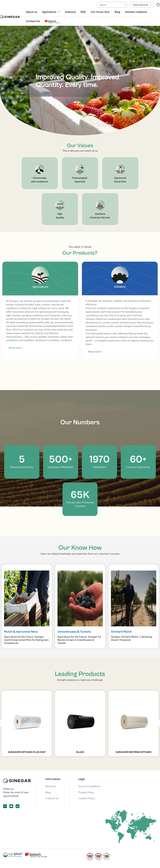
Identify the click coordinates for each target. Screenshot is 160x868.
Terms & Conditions (89, 786)
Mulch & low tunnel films (21, 632)
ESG (83, 12)
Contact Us (33, 21)
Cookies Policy (86, 798)
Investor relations (136, 12)
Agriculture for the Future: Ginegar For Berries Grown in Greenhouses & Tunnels (79, 640)
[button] (142, 5)
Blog (117, 12)
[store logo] (10, 17)
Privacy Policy (86, 792)
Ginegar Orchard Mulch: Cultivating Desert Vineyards (132, 638)
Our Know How (100, 12)
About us (32, 12)
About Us (51, 786)
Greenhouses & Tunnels (74, 632)
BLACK (80, 752)
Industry (70, 12)
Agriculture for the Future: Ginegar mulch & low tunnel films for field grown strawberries (26, 640)
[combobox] (112, 5)
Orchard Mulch (121, 632)
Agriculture (49, 12)
